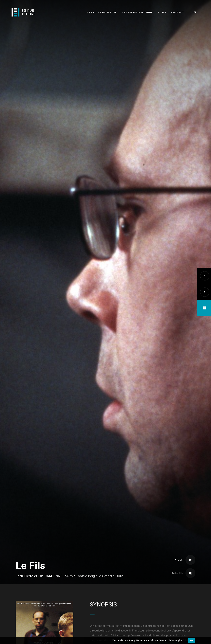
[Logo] (23, 12)
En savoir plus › (176, 641)
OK (192, 641)
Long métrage (111, 597)
